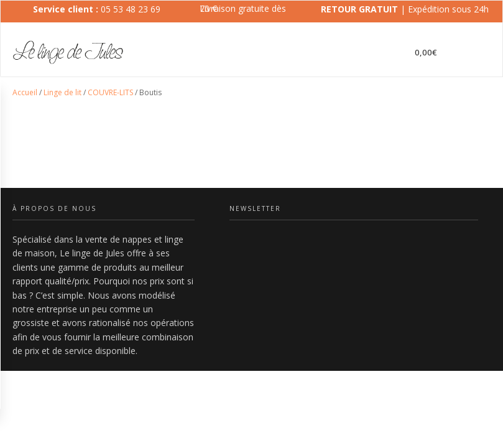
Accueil (25, 92)
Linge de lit (62, 92)
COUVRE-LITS (110, 92)
